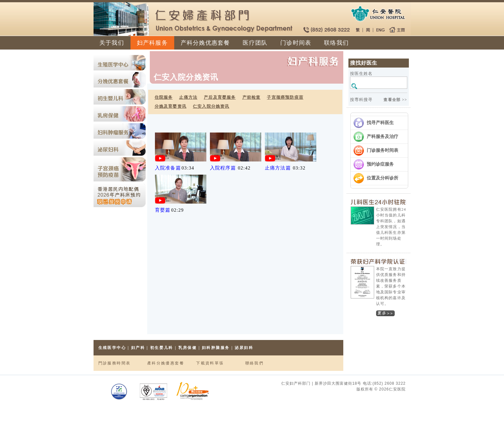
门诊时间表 (296, 43)
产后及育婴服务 (220, 97)
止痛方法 (188, 97)
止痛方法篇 (278, 168)
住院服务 (164, 97)
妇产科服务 (152, 43)
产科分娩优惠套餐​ (205, 43)
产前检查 (252, 97)
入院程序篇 (223, 168)
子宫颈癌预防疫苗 (285, 97)
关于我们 (112, 43)
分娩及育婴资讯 (171, 106)
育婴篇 (163, 210)
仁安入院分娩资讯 (211, 106)
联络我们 (336, 43)
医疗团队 (255, 43)
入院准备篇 (168, 168)
